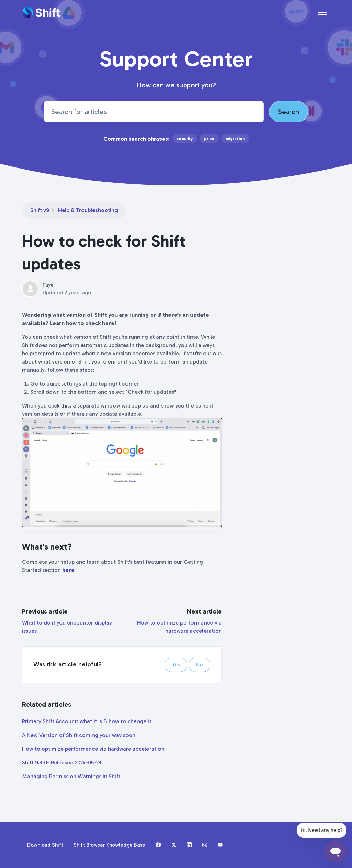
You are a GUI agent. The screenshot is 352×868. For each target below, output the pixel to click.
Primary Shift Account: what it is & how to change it (87, 721)
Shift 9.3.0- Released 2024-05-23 (62, 763)
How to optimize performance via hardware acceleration (93, 749)
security (185, 139)
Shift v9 (40, 210)
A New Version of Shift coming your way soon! (79, 735)
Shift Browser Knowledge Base (109, 845)
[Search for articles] (154, 112)
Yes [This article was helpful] (176, 665)
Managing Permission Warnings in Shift (71, 776)
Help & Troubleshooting (88, 210)
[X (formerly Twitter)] (174, 845)
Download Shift (45, 845)
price (209, 139)
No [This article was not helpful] (200, 665)
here (68, 570)
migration (235, 139)
